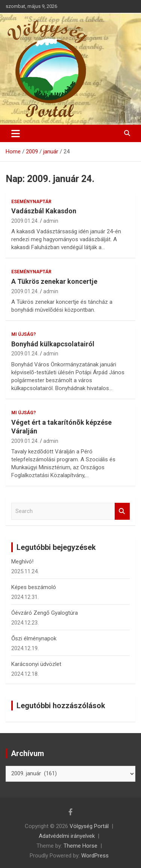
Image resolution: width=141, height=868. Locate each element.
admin (51, 221)
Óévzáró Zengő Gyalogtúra (45, 613)
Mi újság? (23, 334)
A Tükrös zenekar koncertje (54, 281)
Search (122, 511)
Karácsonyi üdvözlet (36, 664)
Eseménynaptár (31, 202)
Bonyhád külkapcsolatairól (53, 344)
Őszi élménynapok (34, 638)
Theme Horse (80, 846)
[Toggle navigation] (16, 133)
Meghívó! (22, 562)
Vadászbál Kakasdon (44, 211)
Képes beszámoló (34, 587)
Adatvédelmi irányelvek (67, 836)
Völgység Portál (89, 826)
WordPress (95, 856)
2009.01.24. (25, 221)
